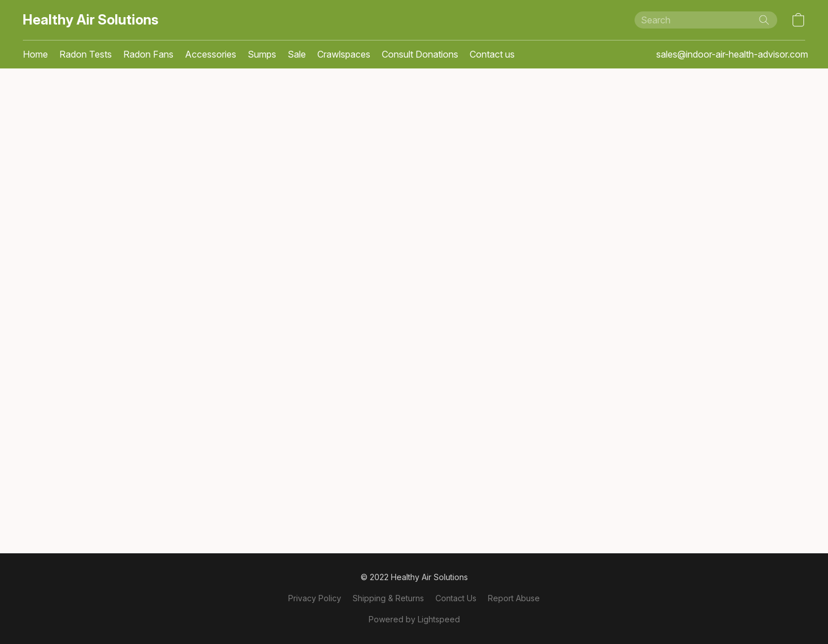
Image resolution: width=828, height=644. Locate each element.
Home (35, 54)
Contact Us (456, 598)
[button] (91, 20)
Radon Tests (86, 54)
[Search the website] (764, 20)
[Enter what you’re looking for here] (706, 20)
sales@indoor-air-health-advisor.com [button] (732, 54)
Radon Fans (148, 54)
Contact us (492, 54)
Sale (297, 54)
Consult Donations (420, 54)
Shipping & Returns (388, 598)
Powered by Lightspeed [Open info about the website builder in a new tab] (414, 619)
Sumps (262, 54)
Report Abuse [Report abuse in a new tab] (514, 598)
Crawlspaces (344, 54)
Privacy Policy (315, 598)
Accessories (211, 54)
